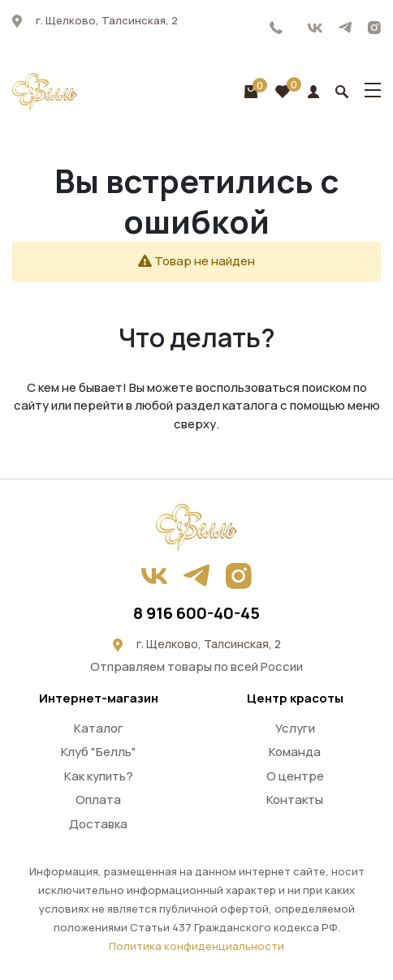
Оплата (98, 799)
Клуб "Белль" (99, 752)
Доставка (98, 824)
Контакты (295, 799)
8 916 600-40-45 (276, 28)
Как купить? (99, 776)
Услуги (295, 728)
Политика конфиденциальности (196, 946)
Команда (295, 752)
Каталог (99, 728)
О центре (295, 776)
